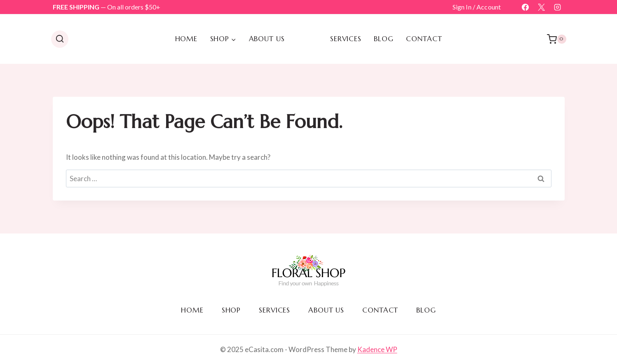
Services (346, 39)
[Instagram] (558, 7)
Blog (384, 39)
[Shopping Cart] (557, 39)
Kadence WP (377, 349)
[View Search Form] (60, 39)
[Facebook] (525, 7)
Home (186, 39)
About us (267, 39)
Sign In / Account (477, 7)
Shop (231, 310)
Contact (424, 39)
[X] (541, 7)
